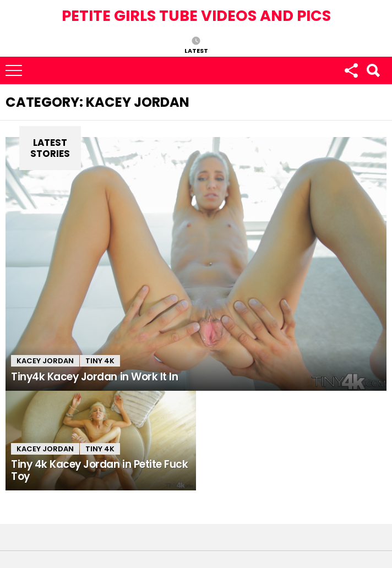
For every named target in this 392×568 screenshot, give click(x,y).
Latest (196, 50)
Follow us (351, 70)
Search (373, 70)
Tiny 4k (100, 361)
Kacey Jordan (45, 361)
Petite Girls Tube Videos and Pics (196, 16)
